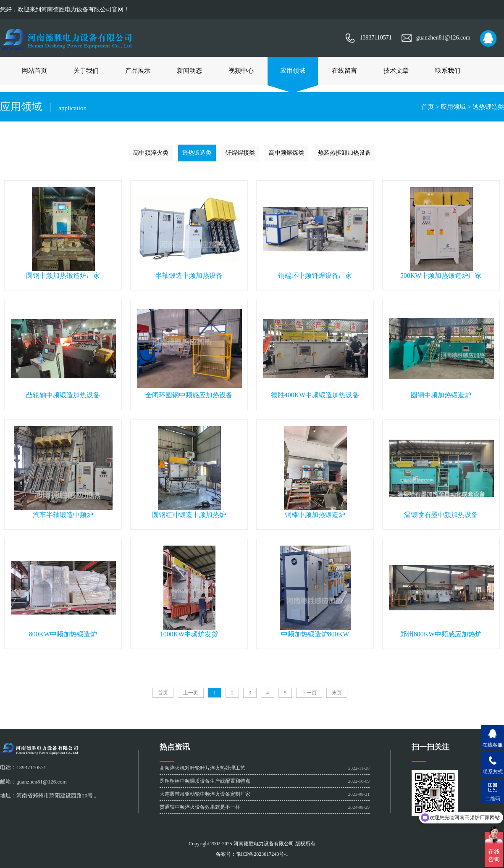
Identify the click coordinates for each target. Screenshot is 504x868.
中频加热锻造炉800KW (315, 634)
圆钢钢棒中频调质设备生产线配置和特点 (205, 781)
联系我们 (448, 71)
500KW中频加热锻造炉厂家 (441, 276)
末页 (337, 693)
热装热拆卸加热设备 (344, 153)
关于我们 (86, 71)
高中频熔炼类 (286, 153)
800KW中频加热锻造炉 (63, 634)
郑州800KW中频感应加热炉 (441, 634)
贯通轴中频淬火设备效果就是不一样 (200, 807)
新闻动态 (189, 71)
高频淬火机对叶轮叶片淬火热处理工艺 (202, 768)
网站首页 (34, 71)
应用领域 (293, 71)
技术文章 (396, 71)
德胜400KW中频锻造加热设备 (315, 395)
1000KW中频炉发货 (189, 634)
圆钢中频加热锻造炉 (441, 395)
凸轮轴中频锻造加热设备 (63, 395)
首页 (428, 107)
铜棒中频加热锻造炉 (315, 515)
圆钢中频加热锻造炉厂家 (63, 276)
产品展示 (138, 71)
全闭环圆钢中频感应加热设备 (189, 395)
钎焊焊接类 (240, 153)
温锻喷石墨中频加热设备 (441, 515)
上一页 (191, 693)
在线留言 (344, 71)
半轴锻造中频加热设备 (189, 276)
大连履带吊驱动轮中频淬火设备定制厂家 (205, 794)
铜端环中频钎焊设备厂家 (315, 276)
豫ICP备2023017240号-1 (262, 854)
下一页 (309, 693)
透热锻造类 (488, 107)
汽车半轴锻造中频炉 (63, 515)
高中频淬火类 (151, 153)
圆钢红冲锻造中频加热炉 (189, 515)
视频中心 (241, 71)
